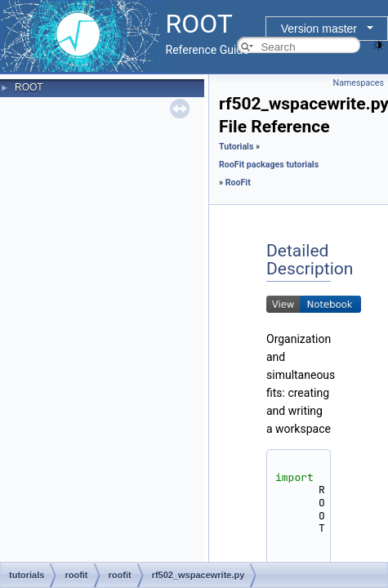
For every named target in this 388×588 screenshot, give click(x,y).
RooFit (238, 183)
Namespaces (359, 83)
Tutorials (236, 147)
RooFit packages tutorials (269, 165)
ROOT (29, 87)
